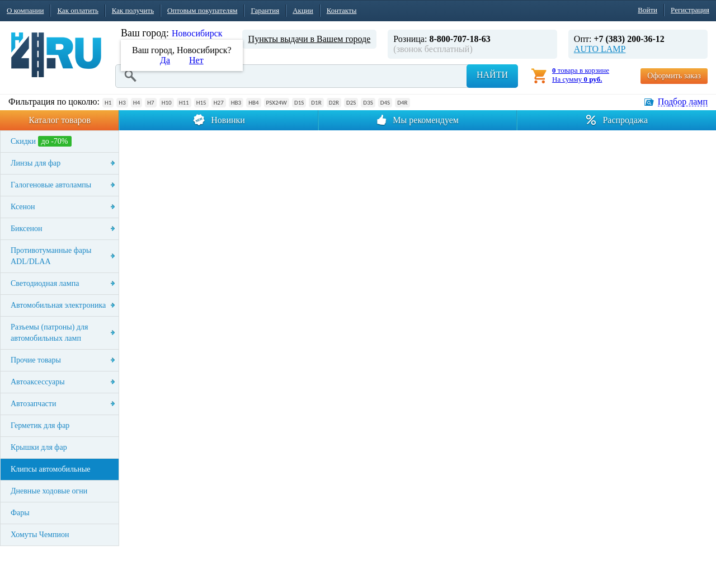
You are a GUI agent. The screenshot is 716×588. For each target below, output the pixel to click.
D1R (316, 103)
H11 (184, 103)
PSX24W (277, 103)
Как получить (133, 10)
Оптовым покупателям (202, 10)
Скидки (41, 141)
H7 (150, 103)
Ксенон (23, 207)
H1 (108, 103)
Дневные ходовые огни (49, 491)
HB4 (253, 103)
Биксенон (27, 229)
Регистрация (690, 10)
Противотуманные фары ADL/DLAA (51, 256)
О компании (25, 10)
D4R (402, 103)
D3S (368, 103)
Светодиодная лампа (45, 283)
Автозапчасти (33, 404)
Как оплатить (77, 10)
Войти (647, 10)
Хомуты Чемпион (40, 535)
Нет (196, 60)
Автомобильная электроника (58, 305)
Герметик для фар (40, 425)
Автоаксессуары (38, 382)
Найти (492, 75)
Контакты (342, 10)
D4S (385, 103)
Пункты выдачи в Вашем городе (310, 39)
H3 (122, 103)
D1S (299, 103)
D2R (334, 103)
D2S (351, 103)
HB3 (236, 103)
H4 (136, 103)
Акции (303, 10)
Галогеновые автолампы (51, 185)
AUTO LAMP (600, 49)
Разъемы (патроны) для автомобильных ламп (49, 333)
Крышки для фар (39, 447)
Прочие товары (36, 360)
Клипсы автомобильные (51, 469)
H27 (219, 103)
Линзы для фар (36, 163)
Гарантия (265, 10)
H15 (201, 103)
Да (165, 60)
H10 (167, 103)
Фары (20, 513)
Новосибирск (197, 33)
